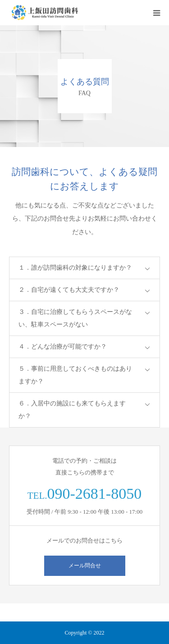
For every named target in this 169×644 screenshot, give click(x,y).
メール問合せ (85, 566)
